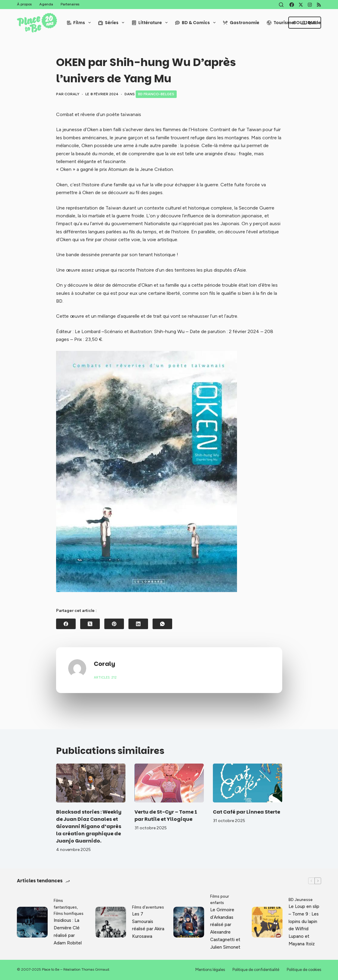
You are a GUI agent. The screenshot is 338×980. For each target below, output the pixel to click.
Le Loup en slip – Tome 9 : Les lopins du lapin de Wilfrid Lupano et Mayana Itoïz (304, 925)
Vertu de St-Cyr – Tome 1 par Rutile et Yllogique (166, 816)
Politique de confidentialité (256, 970)
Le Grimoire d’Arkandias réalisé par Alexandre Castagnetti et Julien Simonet (225, 928)
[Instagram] (310, 5)
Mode (311, 23)
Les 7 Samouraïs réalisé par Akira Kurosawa (148, 925)
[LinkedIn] (138, 624)
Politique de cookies (304, 970)
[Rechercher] (281, 5)
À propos (24, 4)
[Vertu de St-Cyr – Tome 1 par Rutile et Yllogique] (169, 783)
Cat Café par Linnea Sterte (246, 812)
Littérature (151, 23)
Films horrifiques (69, 914)
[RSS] (319, 5)
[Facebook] (292, 5)
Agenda (46, 4)
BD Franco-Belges (156, 94)
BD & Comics (197, 23)
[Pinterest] (114, 624)
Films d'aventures (148, 907)
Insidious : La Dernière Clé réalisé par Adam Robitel (68, 931)
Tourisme (280, 23)
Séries (112, 23)
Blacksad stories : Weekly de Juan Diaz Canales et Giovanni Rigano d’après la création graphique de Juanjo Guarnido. (89, 826)
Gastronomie (241, 23)
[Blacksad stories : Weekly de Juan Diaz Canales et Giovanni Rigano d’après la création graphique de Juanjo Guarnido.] (91, 783)
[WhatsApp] (162, 624)
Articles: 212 (105, 677)
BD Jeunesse (301, 900)
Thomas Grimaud (95, 969)
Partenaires (70, 4)
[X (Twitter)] (301, 5)
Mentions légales (210, 970)
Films (80, 23)
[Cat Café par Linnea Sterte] (248, 783)
